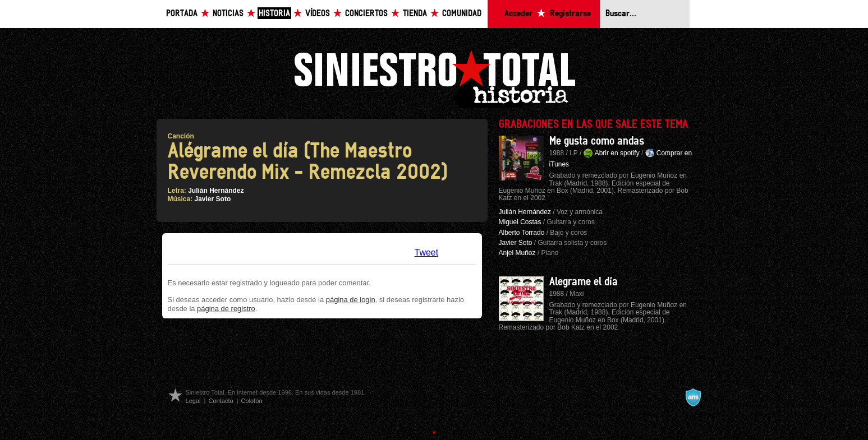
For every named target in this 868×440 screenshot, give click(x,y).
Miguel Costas (520, 222)
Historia (274, 14)
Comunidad (462, 14)
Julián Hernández (216, 191)
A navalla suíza (693, 397)
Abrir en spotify (617, 153)
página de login (351, 300)
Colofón (252, 401)
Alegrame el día (584, 282)
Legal (193, 401)
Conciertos (366, 14)
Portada (182, 14)
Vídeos (318, 14)
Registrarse (570, 14)
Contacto (221, 401)
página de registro (226, 309)
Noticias (228, 14)
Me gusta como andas (597, 141)
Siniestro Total (434, 78)
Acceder (518, 14)
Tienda (415, 14)
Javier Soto (213, 199)
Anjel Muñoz (517, 253)
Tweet (427, 253)
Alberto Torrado (522, 233)
